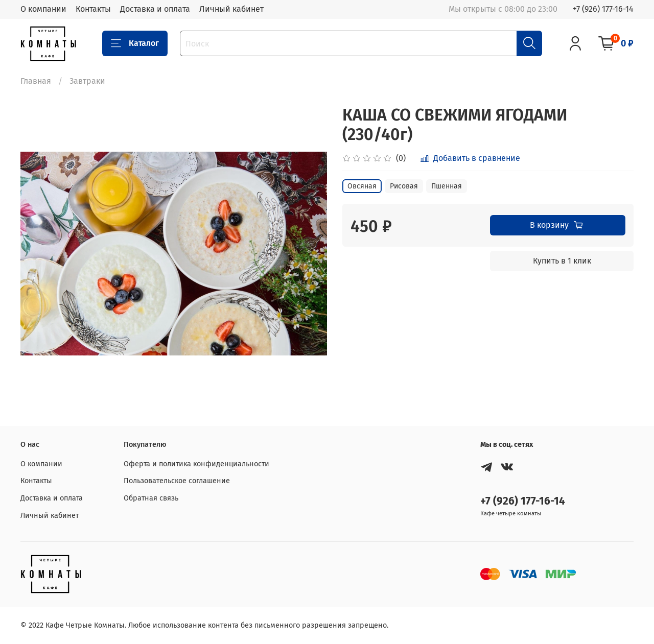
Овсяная (362, 186)
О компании (43, 9)
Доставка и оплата (155, 9)
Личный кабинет (231, 9)
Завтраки (87, 81)
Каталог (135, 43)
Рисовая (404, 186)
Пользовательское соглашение (177, 481)
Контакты (93, 9)
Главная (36, 81)
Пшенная (447, 186)
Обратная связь (151, 498)
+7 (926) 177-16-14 (603, 9)
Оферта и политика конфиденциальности (196, 464)
